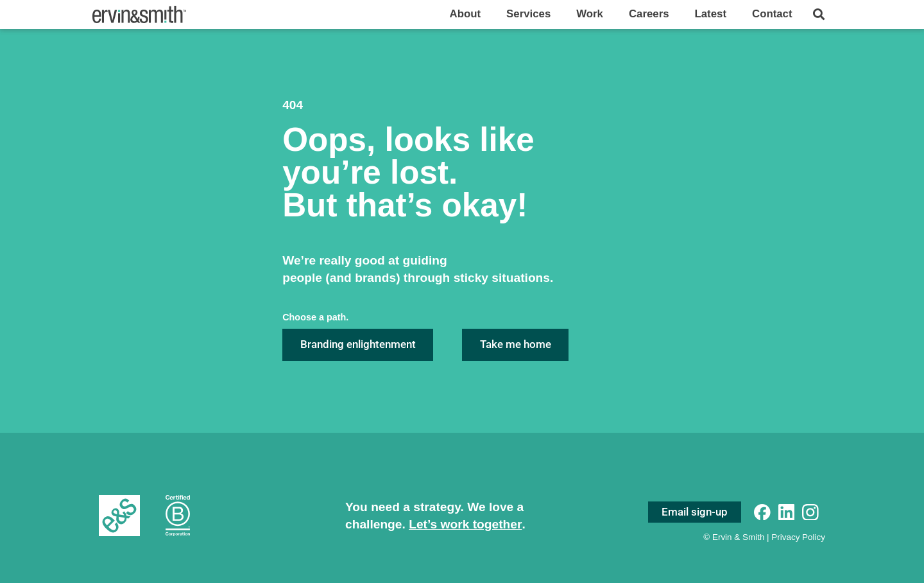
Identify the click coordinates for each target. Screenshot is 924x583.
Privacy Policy (798, 537)
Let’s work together (465, 524)
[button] (818, 14)
